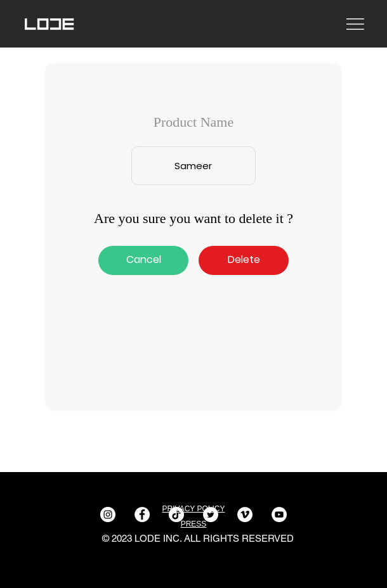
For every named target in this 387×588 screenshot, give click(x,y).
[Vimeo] (245, 514)
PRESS (194, 524)
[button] (244, 260)
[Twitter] (211, 514)
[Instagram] (108, 514)
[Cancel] (143, 260)
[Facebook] (142, 514)
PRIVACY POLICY (194, 509)
